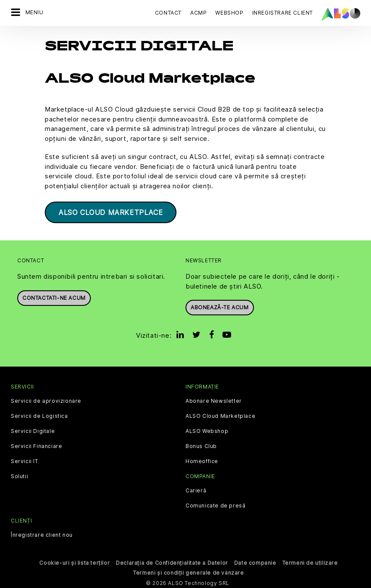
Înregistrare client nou (42, 534)
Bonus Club (201, 445)
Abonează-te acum (220, 306)
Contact (168, 13)
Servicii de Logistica (39, 415)
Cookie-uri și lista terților (74, 562)
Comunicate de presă (215, 504)
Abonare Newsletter (214, 400)
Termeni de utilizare (310, 562)
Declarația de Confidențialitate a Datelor (172, 562)
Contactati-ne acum (54, 297)
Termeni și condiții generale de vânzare (188, 571)
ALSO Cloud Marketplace (111, 211)
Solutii (19, 475)
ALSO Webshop (207, 430)
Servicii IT (25, 460)
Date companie (255, 562)
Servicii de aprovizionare (46, 400)
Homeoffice (202, 460)
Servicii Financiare (36, 445)
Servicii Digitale (33, 430)
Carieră (196, 489)
